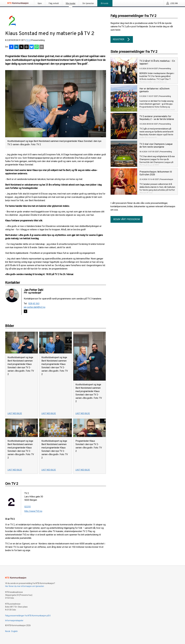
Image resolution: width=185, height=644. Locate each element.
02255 (28, 507)
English (14, 631)
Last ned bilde (15, 413)
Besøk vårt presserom (127, 219)
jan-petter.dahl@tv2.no (35, 307)
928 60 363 (34, 304)
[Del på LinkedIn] (16, 47)
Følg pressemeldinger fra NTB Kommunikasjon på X (28, 616)
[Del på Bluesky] (32, 47)
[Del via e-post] (42, 47)
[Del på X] (21, 47)
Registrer (122, 39)
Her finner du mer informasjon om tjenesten (25, 586)
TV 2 (28, 40)
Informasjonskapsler (14, 620)
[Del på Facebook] (11, 47)
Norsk (8, 631)
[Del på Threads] (26, 47)
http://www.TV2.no (33, 511)
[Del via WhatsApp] (37, 47)
